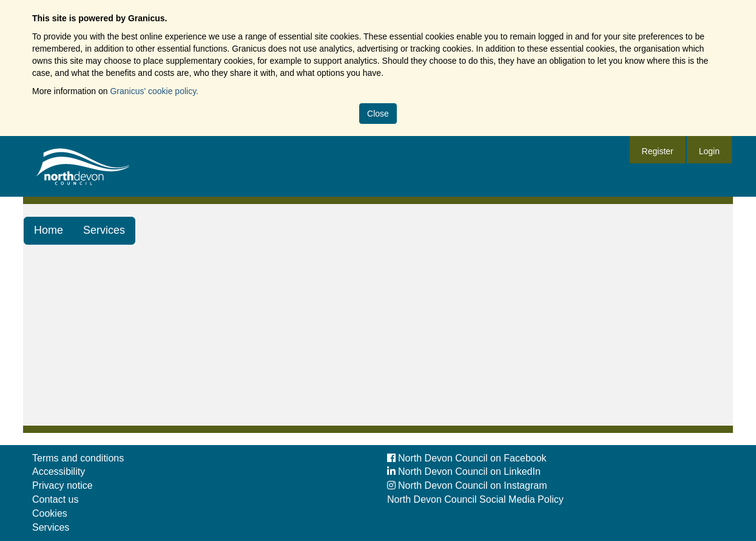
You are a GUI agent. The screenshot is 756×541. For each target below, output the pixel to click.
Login (709, 151)
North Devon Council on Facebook (467, 458)
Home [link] (49, 230)
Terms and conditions (78, 458)
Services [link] (104, 230)
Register (658, 151)
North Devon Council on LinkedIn (464, 471)
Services (51, 527)
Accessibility (59, 471)
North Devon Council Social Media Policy (475, 499)
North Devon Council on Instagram (467, 485)
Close (378, 114)
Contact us (55, 499)
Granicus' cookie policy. (154, 91)
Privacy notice (62, 485)
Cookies (50, 513)
